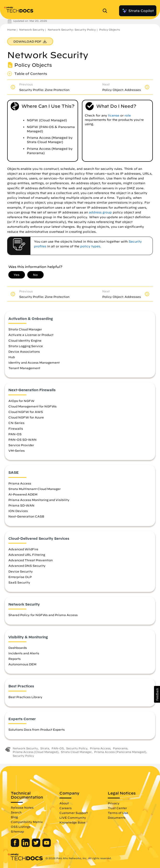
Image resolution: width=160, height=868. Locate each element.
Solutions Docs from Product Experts (37, 729)
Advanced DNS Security (27, 566)
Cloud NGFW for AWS (26, 412)
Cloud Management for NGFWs (32, 406)
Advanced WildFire (23, 549)
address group (100, 212)
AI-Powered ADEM (23, 494)
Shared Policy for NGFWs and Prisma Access (43, 615)
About (64, 803)
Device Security (21, 571)
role (128, 115)
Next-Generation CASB (26, 516)
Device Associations (24, 351)
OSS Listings (21, 827)
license (114, 115)
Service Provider (21, 445)
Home (11, 30)
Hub (12, 357)
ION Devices (18, 511)
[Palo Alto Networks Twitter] (37, 846)
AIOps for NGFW (21, 401)
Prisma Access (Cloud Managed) (36, 752)
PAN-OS (15, 434)
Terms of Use (118, 813)
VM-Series (17, 451)
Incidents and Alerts (24, 653)
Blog (14, 817)
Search (16, 812)
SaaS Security (19, 582)
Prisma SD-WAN (21, 505)
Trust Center (117, 808)
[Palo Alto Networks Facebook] (15, 846)
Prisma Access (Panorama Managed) (120, 752)
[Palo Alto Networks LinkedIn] (26, 846)
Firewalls (16, 428)
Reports (14, 659)
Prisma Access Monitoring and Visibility (39, 500)
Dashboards (18, 648)
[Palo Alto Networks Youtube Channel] (47, 846)
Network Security (32, 30)
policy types (90, 246)
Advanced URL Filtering (27, 555)
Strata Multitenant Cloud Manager (34, 489)
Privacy (114, 803)
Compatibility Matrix (27, 822)
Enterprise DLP (20, 577)
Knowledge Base (72, 822)
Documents (117, 818)
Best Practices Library (25, 697)
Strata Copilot (138, 11)
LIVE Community (73, 818)
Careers (66, 808)
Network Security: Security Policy (72, 30)
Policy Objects (109, 30)
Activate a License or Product (31, 335)
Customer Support (74, 813)
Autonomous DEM (22, 664)
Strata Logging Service (26, 346)
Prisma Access (20, 483)
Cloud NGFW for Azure (26, 417)
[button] (157, 694)
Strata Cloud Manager (25, 329)
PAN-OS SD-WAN (23, 440)
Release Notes (22, 807)
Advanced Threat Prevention (31, 560)
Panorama (120, 748)
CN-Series (16, 423)
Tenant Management (24, 368)
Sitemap (17, 831)
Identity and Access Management (34, 362)
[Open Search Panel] (106, 11)
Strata (45, 748)
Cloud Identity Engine (25, 340)
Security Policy (77, 748)
